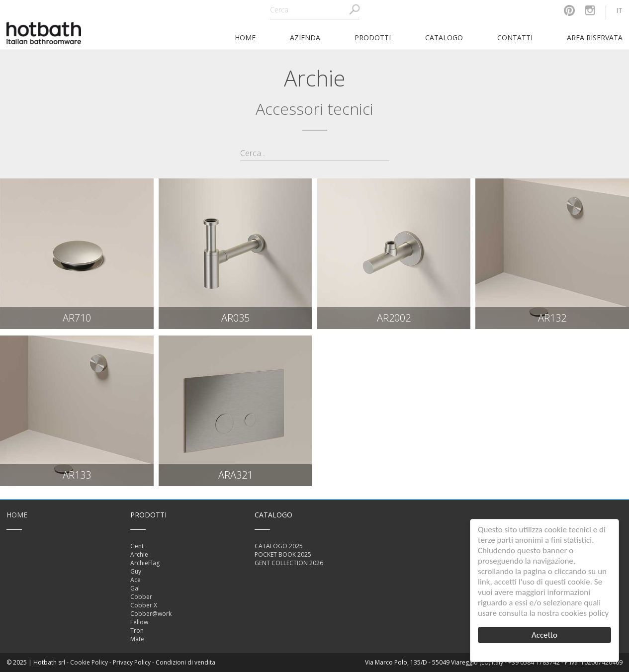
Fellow (139, 622)
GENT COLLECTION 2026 (289, 563)
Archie (139, 554)
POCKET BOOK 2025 (283, 554)
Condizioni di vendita (185, 662)
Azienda (305, 38)
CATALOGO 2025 (279, 546)
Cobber (141, 597)
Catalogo (444, 38)
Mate (137, 639)
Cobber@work (151, 614)
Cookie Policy (89, 662)
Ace (135, 580)
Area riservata (595, 38)
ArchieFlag (145, 563)
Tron (137, 630)
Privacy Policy (132, 662)
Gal (135, 588)
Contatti (515, 38)
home (245, 38)
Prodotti (373, 38)
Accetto (544, 635)
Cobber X (144, 605)
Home (17, 515)
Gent (137, 546)
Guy (136, 571)
